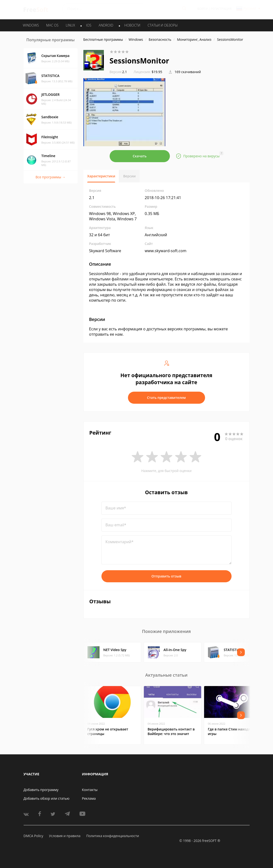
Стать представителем (166, 398)
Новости (132, 25)
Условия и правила (65, 836)
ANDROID (106, 25)
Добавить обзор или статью (47, 798)
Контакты (90, 790)
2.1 (118, 72)
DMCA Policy (33, 836)
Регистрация (221, 9)
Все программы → (50, 177)
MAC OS (52, 25)
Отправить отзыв (166, 576)
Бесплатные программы (103, 39)
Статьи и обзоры (163, 25)
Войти (203, 9)
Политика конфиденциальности (113, 836)
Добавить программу (41, 790)
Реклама (89, 798)
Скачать (140, 156)
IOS (89, 25)
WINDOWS (31, 25)
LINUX (70, 25)
